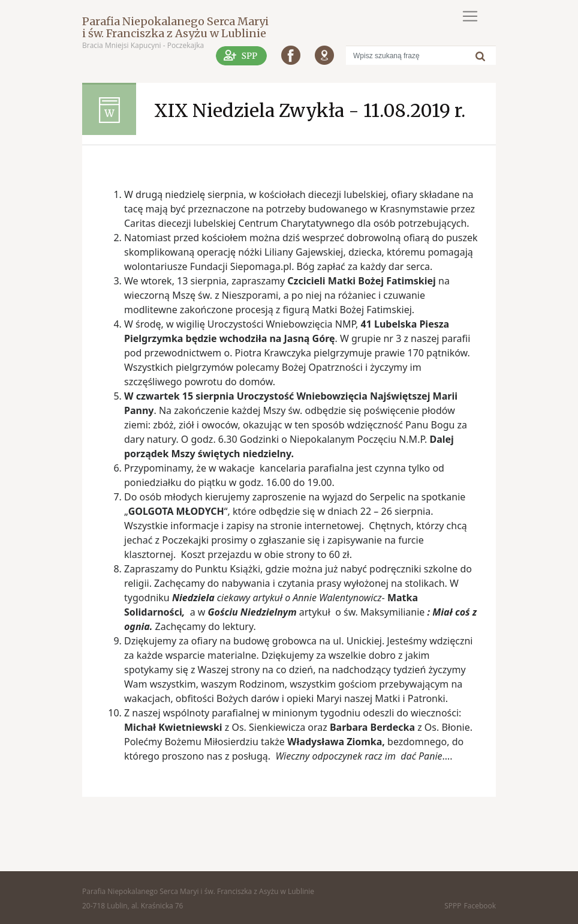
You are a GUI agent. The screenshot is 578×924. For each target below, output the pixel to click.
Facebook (480, 906)
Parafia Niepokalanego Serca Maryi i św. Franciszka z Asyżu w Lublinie (175, 27)
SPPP (453, 906)
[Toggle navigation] (470, 16)
